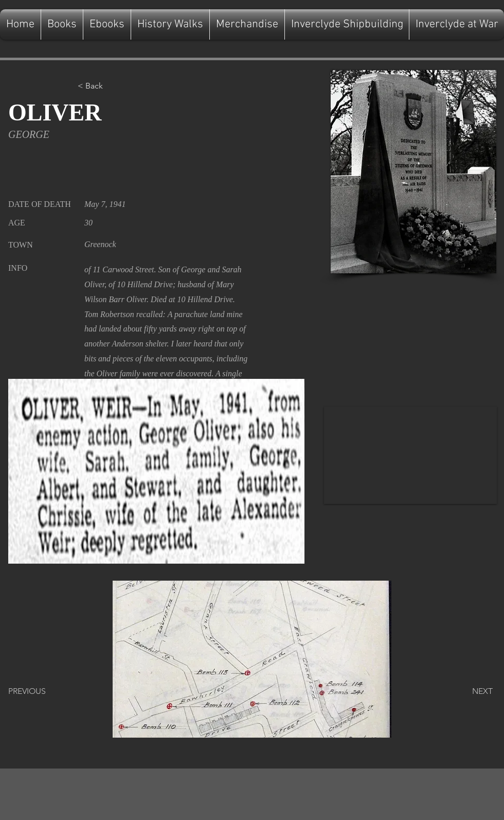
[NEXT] (467, 691)
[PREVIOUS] (42, 691)
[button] (112, 86)
